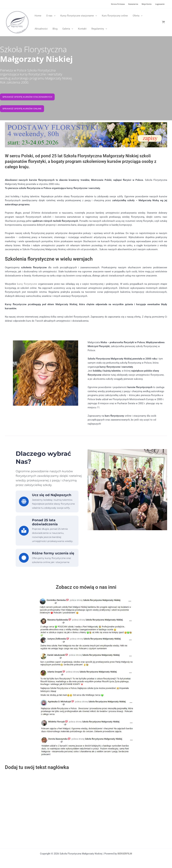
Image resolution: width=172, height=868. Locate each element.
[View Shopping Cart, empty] (163, 22)
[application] (54, 16)
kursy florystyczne (27, 284)
